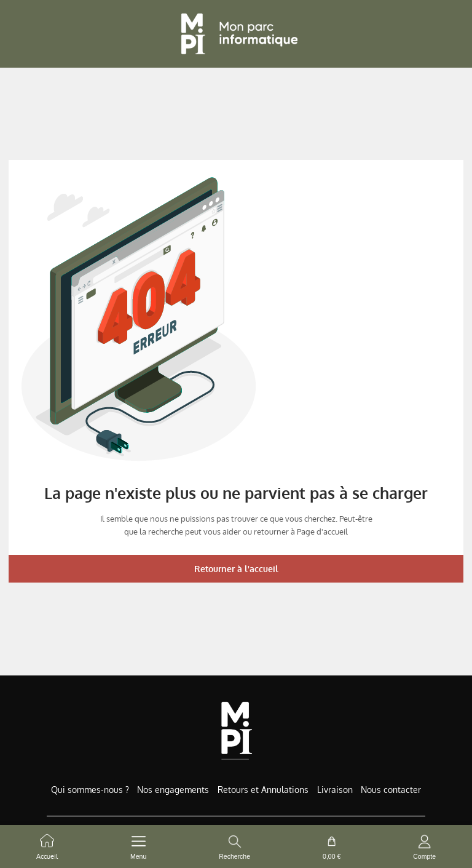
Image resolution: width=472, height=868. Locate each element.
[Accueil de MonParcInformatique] (236, 731)
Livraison (335, 790)
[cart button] (332, 846)
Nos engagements (173, 790)
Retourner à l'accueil (236, 569)
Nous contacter (391, 790)
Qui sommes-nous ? (90, 790)
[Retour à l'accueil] (236, 34)
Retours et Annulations (263, 790)
